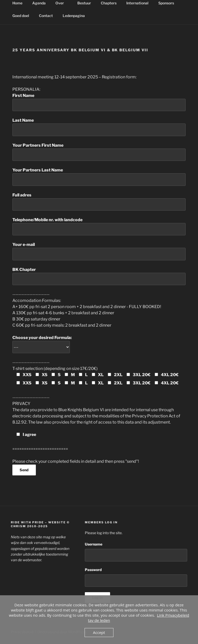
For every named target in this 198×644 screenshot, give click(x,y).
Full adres (99, 202)
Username (94, 544)
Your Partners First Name (99, 152)
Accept (99, 632)
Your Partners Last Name (99, 177)
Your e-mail (99, 251)
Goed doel (21, 16)
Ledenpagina (76, 16)
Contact (46, 16)
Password (93, 570)
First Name (99, 102)
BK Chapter (99, 276)
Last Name (99, 127)
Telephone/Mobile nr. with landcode (99, 226)
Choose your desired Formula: (42, 342)
